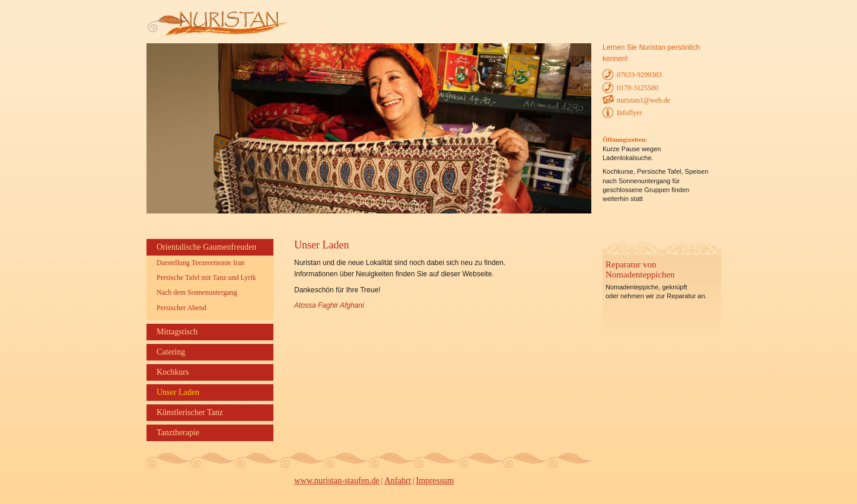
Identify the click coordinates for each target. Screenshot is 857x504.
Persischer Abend (181, 308)
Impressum (435, 480)
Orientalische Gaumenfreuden (206, 247)
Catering (171, 352)
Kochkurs (173, 372)
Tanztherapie (178, 433)
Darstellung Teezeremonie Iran (200, 263)
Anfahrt (398, 480)
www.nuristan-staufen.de (337, 480)
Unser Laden (178, 392)
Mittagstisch (177, 332)
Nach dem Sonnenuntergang (197, 292)
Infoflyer (630, 113)
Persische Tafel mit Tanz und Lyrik (206, 277)
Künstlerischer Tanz (190, 412)
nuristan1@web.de (643, 100)
